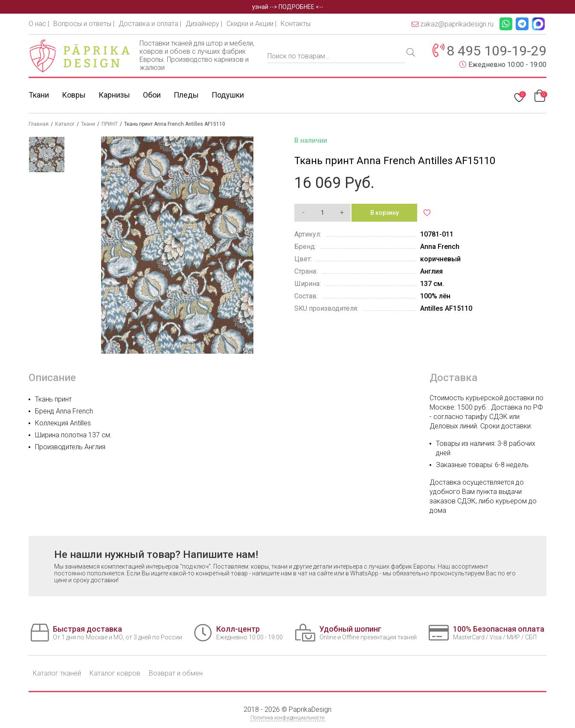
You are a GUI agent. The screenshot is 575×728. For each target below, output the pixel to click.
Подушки (228, 95)
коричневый (440, 259)
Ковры (74, 95)
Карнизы (114, 95)
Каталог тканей (57, 673)
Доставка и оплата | (150, 24)
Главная (39, 124)
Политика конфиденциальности (287, 718)
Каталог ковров (115, 673)
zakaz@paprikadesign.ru (453, 24)
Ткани (39, 95)
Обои (152, 95)
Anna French (440, 247)
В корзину (385, 213)
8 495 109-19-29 (497, 51)
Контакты (296, 24)
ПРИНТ (110, 124)
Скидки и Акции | (251, 24)
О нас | (39, 24)
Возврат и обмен (176, 673)
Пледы (186, 95)
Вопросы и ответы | (84, 24)
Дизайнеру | (204, 24)
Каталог (65, 124)
